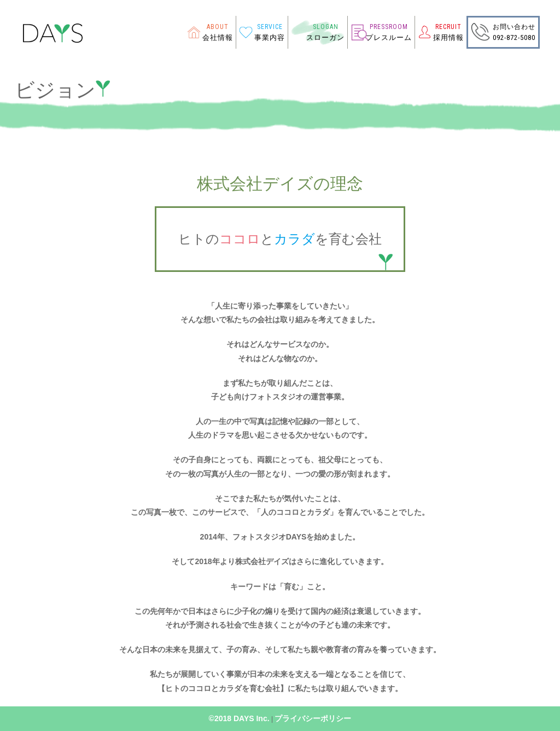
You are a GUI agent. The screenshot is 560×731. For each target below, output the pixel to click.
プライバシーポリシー (313, 718)
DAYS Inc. (252, 718)
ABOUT (218, 27)
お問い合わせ (514, 27)
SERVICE (270, 27)
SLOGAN (326, 27)
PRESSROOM (389, 27)
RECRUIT (448, 27)
